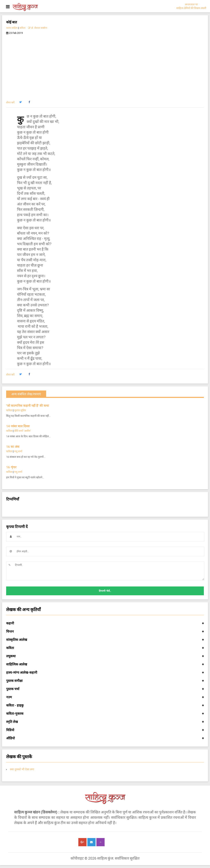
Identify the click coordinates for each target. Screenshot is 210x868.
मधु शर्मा (18, 451)
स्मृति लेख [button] (105, 722)
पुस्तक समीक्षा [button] (105, 681)
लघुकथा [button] (105, 656)
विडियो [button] (105, 730)
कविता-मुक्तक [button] (105, 714)
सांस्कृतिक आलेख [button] (105, 640)
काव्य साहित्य (12, 28)
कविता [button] (105, 648)
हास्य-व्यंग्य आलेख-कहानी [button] (105, 673)
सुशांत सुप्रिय (20, 410)
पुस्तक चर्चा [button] (105, 689)
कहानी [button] (105, 623)
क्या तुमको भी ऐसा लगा (22, 769)
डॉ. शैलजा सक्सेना (38, 28)
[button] (20, 102)
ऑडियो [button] (105, 738)
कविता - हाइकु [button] (105, 705)
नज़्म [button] (105, 697)
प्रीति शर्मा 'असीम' (23, 431)
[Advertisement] (105, 65)
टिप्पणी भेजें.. (105, 591)
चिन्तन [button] (105, 632)
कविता (22, 28)
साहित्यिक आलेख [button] (105, 664)
